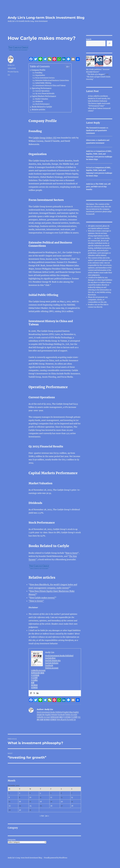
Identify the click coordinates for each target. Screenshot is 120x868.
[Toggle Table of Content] (66, 67)
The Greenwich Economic (96, 128)
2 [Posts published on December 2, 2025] (20, 793)
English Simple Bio (53, 660)
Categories (12, 840)
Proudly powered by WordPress (56, 858)
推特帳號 (34, 685)
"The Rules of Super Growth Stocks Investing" (98, 78)
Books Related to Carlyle (42, 107)
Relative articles (38, 110)
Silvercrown (91, 140)
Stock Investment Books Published (59, 656)
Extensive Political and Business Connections (52, 80)
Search (89, 39)
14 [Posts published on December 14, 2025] (72, 797)
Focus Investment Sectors (45, 78)
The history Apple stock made (99, 103)
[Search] (109, 43)
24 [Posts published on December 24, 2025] (30, 806)
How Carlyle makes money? (42, 598)
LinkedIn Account (38, 670)
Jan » (47, 816)
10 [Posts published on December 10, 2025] (30, 797)
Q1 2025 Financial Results (45, 94)
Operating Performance (42, 88)
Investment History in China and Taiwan (51, 86)
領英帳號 (34, 687)
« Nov (42, 816)
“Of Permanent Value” (96, 106)
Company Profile (38, 70)
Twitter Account (52, 668)
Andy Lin (11, 65)
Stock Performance (42, 104)
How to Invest (72, 553)
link (105, 305)
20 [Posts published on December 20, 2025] (62, 802)
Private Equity (13, 72)
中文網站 (34, 680)
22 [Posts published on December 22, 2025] (10, 806)
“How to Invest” (36, 601)
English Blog (50, 658)
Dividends (39, 101)
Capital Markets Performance (44, 96)
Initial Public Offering (43, 83)
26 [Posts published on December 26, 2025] (51, 806)
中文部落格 (35, 675)
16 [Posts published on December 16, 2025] (20, 802)
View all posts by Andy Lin (66, 720)
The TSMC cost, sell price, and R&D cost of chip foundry (98, 187)
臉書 (33, 683)
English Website (52, 663)
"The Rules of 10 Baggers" (96, 74)
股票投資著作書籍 (38, 673)
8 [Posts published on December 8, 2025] (9, 797)
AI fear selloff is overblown (98, 96)
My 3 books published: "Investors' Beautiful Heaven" (98, 71)
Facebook (49, 665)
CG (9, 75)
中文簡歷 (34, 678)
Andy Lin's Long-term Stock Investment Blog (46, 18)
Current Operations (42, 91)
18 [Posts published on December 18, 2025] (41, 802)
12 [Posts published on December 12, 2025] (51, 797)
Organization (40, 75)
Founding (39, 73)
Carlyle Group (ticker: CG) (45, 138)
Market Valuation (42, 99)
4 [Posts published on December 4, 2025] (40, 793)
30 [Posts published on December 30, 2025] (20, 810)
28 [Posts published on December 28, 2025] (72, 806)
